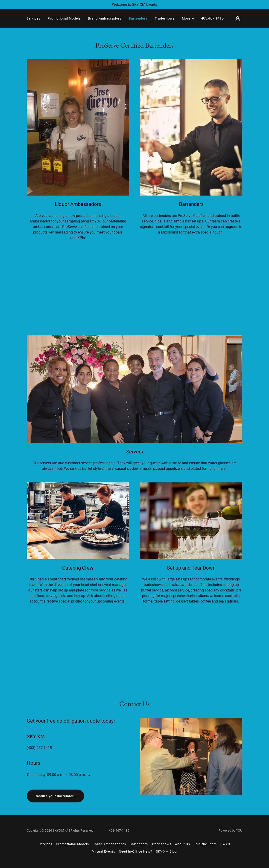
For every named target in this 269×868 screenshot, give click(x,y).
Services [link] (34, 18)
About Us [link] (183, 844)
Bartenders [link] (138, 18)
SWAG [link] (225, 844)
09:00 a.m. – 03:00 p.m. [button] (66, 775)
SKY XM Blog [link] (166, 851)
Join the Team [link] (205, 844)
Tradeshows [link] (165, 18)
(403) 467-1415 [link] (39, 748)
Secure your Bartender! (55, 796)
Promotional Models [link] (64, 18)
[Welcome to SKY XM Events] (134, 5)
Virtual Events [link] (104, 851)
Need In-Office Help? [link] (136, 851)
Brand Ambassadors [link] (105, 18)
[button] (188, 18)
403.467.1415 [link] (212, 18)
